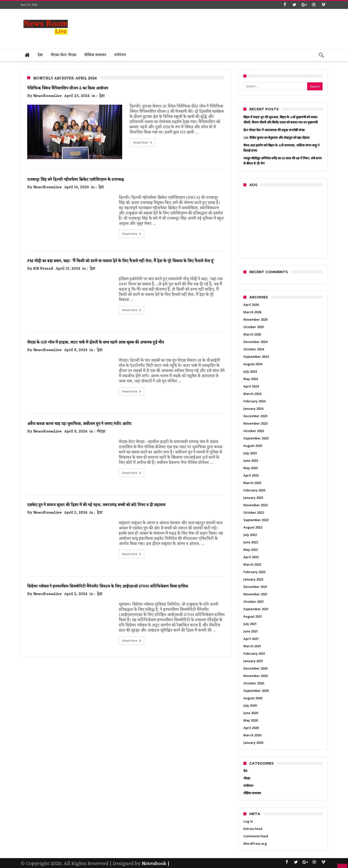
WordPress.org (255, 844)
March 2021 (252, 646)
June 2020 (251, 713)
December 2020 (255, 668)
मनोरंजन (248, 786)
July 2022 (250, 535)
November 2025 (255, 319)
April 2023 (251, 475)
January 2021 (253, 661)
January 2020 (253, 743)
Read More (132, 143)
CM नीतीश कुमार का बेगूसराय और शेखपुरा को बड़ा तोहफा (276, 138)
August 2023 (253, 446)
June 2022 (251, 542)
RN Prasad (43, 259)
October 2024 (254, 349)
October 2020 (254, 683)
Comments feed (256, 836)
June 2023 (251, 460)
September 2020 (256, 691)
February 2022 (254, 572)
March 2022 (252, 564)
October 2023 (254, 431)
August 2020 (253, 698)
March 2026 (252, 312)
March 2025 (252, 334)
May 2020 (251, 720)
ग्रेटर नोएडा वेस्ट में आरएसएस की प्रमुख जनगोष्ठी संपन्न (274, 130)
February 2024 (254, 401)
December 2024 (255, 342)
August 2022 (253, 527)
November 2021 (255, 594)
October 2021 (254, 602)
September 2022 (256, 520)
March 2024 (252, 394)
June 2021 (251, 631)
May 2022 (251, 550)
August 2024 (253, 364)
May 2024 (251, 379)
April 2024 (251, 386)
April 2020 (251, 728)
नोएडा (101, 422)
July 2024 (250, 371)
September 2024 (256, 357)
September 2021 (256, 609)
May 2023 (251, 468)
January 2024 (253, 409)
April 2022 (251, 557)
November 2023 (255, 423)
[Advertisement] (237, 27)
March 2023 (252, 483)
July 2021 (250, 624)
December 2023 (255, 416)
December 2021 (255, 587)
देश (102, 96)
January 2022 (253, 579)
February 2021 (254, 653)
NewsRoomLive (47, 96)
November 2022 (255, 505)
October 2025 (254, 327)
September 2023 (256, 438)
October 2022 (254, 512)
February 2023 (254, 490)
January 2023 (253, 498)
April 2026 (251, 305)
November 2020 (255, 676)
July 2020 (250, 705)
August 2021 (253, 616)
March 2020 (252, 735)
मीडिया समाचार (252, 793)
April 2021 (251, 639)
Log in (248, 821)
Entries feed (253, 829)
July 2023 (250, 453)
